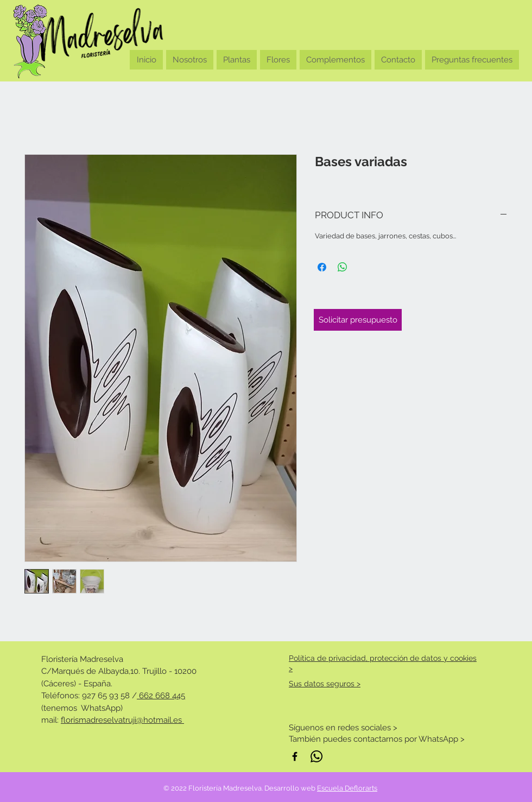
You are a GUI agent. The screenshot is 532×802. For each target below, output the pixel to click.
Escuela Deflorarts (347, 788)
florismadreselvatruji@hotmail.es (122, 720)
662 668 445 (161, 696)
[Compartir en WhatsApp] (343, 267)
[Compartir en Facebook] (322, 267)
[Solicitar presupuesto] (358, 320)
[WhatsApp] (316, 756)
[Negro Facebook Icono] (295, 756)
